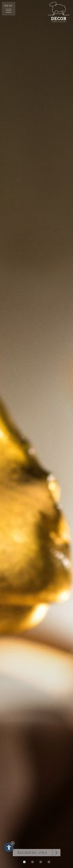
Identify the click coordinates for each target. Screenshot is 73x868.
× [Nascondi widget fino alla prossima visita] (13, 843)
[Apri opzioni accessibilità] (9, 847)
